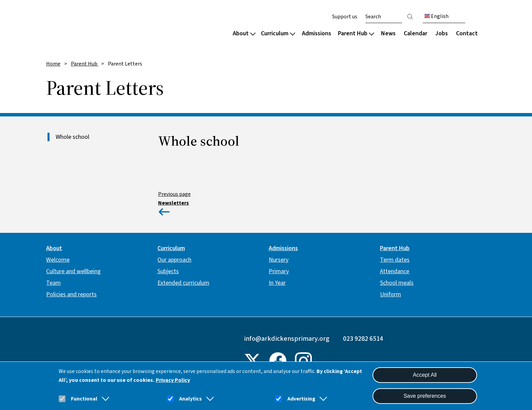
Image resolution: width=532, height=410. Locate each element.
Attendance (395, 271)
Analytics (191, 399)
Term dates (395, 260)
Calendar (415, 33)
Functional (84, 399)
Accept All (425, 375)
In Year (277, 283)
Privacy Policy (173, 380)
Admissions (317, 33)
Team (53, 283)
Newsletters (174, 203)
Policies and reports (71, 294)
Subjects (168, 271)
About (244, 33)
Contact (467, 33)
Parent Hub (356, 33)
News (388, 33)
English (436, 16)
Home (53, 64)
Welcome (58, 260)
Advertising (301, 399)
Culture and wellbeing (73, 271)
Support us (345, 17)
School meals (397, 283)
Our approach (174, 260)
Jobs (442, 33)
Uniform (391, 294)
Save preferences (425, 396)
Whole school (72, 137)
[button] (104, 399)
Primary (279, 271)
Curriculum (278, 33)
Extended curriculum (183, 283)
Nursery (279, 260)
